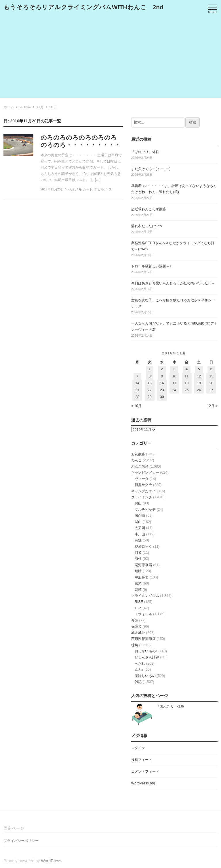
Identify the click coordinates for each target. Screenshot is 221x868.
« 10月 (137, 406)
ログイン (138, 748)
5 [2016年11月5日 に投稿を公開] (199, 369)
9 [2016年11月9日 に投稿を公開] (162, 376)
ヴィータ (142, 479)
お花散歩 (138, 454)
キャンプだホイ (143, 491)
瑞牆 (138, 571)
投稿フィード (142, 760)
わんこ (136, 460)
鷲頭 (138, 590)
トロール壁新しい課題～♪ (151, 266)
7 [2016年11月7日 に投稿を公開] (137, 376)
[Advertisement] (110, 58)
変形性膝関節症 (143, 639)
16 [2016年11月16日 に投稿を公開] (162, 383)
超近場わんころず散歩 (149, 209)
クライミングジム (145, 596)
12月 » (212, 406)
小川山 (140, 534)
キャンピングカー (145, 472)
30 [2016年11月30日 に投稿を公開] (162, 397)
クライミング (142, 497)
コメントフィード (145, 771)
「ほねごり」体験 (145, 152)
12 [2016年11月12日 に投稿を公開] (199, 376)
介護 (135, 620)
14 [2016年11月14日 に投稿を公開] (137, 383)
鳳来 (138, 583)
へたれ (140, 663)
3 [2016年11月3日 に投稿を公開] (174, 369)
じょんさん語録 (147, 657)
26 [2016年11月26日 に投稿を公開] (199, 390)
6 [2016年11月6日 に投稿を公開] (211, 369)
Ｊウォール (143, 614)
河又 (138, 553)
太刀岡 (140, 528)
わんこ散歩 (140, 466)
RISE (139, 602)
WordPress (51, 861)
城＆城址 (138, 633)
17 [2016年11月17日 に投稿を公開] (174, 383)
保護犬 (136, 626)
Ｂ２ (138, 608)
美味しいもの (145, 676)
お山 (138, 503)
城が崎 (140, 516)
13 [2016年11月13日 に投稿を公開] (211, 376)
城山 (138, 522)
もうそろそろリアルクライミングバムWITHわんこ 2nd (83, 7)
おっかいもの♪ (146, 651)
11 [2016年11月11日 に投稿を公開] (187, 376)
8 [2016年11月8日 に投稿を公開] (150, 376)
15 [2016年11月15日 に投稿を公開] (150, 383)
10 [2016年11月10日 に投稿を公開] (174, 376)
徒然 (135, 645)
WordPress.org (143, 783)
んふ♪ (139, 670)
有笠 (138, 540)
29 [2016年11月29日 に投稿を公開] (150, 397)
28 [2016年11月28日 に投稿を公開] (137, 397)
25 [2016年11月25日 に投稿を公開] (187, 390)
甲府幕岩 (142, 577)
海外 (138, 559)
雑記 (138, 682)
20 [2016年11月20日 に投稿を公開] (211, 383)
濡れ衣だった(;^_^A (147, 226)
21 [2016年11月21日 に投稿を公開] (137, 390)
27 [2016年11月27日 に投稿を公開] (211, 390)
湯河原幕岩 (143, 565)
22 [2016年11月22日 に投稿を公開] (150, 390)
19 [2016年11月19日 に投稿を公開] (199, 383)
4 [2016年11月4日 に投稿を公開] (187, 369)
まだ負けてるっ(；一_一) (151, 169)
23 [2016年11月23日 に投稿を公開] (162, 390)
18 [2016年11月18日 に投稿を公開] (187, 383)
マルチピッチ (145, 510)
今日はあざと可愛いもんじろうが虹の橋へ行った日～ (173, 283)
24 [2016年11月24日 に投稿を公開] (174, 390)
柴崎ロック (143, 547)
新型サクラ (143, 485)
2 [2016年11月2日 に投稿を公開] (162, 369)
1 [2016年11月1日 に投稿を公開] (150, 369)
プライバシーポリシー (21, 841)
